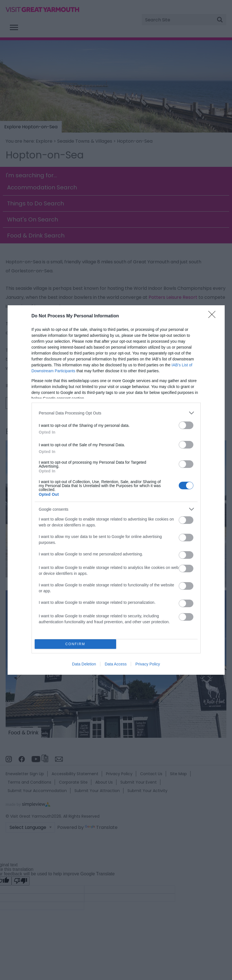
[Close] (214, 316)
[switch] (186, 425)
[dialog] (116, 490)
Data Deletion (84, 664)
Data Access (116, 664)
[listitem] (116, 413)
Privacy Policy (148, 664)
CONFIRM (75, 644)
